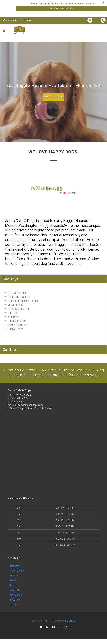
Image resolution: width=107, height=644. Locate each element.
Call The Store (54, 97)
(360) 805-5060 (16, 407)
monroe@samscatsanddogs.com (25, 410)
